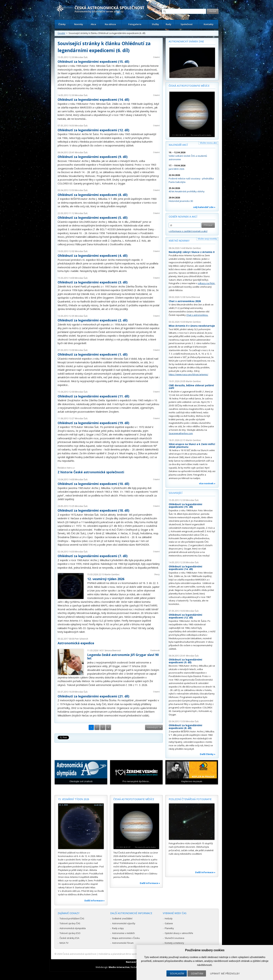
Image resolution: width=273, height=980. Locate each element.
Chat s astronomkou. (197, 315)
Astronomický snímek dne (186, 41)
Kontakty (209, 24)
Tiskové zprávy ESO (70, 933)
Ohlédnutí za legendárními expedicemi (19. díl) (93, 423)
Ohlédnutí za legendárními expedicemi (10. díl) (93, 484)
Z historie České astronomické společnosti (91, 472)
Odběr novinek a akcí (183, 217)
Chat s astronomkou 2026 (185, 301)
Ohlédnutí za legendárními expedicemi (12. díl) (93, 130)
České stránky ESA (69, 938)
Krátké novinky (179, 241)
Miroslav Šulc (81, 57)
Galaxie (169, 923)
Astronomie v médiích (123, 933)
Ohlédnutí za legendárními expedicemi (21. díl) (93, 696)
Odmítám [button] (197, 973)
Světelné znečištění (122, 918)
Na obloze (110, 24)
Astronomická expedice (76, 643)
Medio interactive (119, 967)
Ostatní (156, 57)
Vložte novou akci (208, 143)
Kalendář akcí (178, 145)
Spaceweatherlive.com (181, 433)
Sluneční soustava (174, 938)
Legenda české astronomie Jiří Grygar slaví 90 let (123, 656)
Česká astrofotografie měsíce (189, 86)
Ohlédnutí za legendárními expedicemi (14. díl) (93, 100)
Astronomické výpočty (124, 923)
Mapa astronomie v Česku (126, 938)
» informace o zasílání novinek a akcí (188, 231)
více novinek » (207, 483)
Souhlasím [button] (177, 973)
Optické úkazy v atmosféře (179, 933)
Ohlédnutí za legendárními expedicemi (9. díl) (93, 157)
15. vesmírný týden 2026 (74, 799)
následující (153, 727)
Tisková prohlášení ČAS (72, 918)
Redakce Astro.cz (66, 468)
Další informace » (95, 901)
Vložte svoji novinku (207, 239)
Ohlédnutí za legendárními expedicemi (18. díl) (93, 510)
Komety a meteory (174, 943)
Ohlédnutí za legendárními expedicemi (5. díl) (93, 218)
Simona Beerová (113, 650)
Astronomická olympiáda (73, 928)
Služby (155, 24)
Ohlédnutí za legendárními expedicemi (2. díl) (93, 320)
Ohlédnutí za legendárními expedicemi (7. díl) (93, 556)
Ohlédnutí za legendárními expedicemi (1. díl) (93, 354)
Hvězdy (169, 918)
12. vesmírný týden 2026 (106, 579)
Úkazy (157, 574)
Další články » (208, 754)
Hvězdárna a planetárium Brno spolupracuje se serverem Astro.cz (133, 954)
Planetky (169, 928)
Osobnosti (155, 650)
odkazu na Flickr (206, 283)
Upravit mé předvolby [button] (225, 973)
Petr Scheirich (81, 639)
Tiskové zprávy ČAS (70, 923)
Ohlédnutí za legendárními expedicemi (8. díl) (93, 195)
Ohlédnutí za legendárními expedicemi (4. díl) (93, 256)
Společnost (187, 24)
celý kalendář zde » (204, 207)
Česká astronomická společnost (79, 954)
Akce (93, 24)
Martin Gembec (112, 574)
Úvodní (61, 33)
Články (62, 24)
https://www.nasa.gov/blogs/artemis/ (188, 374)
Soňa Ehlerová (193, 297)
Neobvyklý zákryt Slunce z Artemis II (192, 252)
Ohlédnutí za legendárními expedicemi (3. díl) (93, 282)
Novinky (79, 24)
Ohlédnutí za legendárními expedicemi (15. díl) (93, 62)
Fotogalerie (135, 24)
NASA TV (64, 943)
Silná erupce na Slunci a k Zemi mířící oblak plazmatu (192, 445)
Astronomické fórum (123, 943)
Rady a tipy (118, 928)
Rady (169, 24)
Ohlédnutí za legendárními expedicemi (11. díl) (93, 396)
